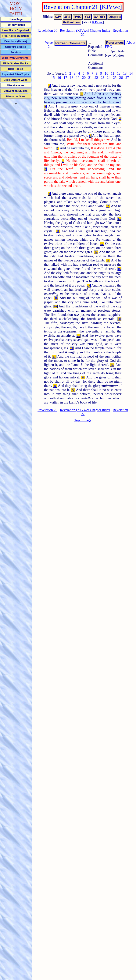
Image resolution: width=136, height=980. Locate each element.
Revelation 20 (47, 30)
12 (119, 73)
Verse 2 (49, 45)
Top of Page (83, 420)
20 (84, 78)
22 (96, 78)
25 (115, 78)
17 (65, 78)
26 (121, 78)
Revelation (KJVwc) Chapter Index (85, 30)
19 (78, 78)
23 (102, 78)
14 (131, 73)
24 (109, 78)
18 (72, 78)
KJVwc (97, 22)
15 (53, 78)
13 (125, 73)
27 (127, 78)
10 (107, 73)
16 (59, 78)
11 (113, 73)
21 (90, 78)
